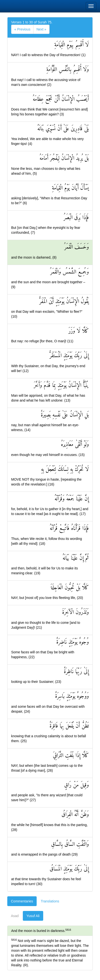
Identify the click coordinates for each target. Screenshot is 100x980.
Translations (50, 901)
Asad (15, 916)
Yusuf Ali (33, 916)
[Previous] (22, 29)
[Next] (41, 29)
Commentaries (22, 901)
